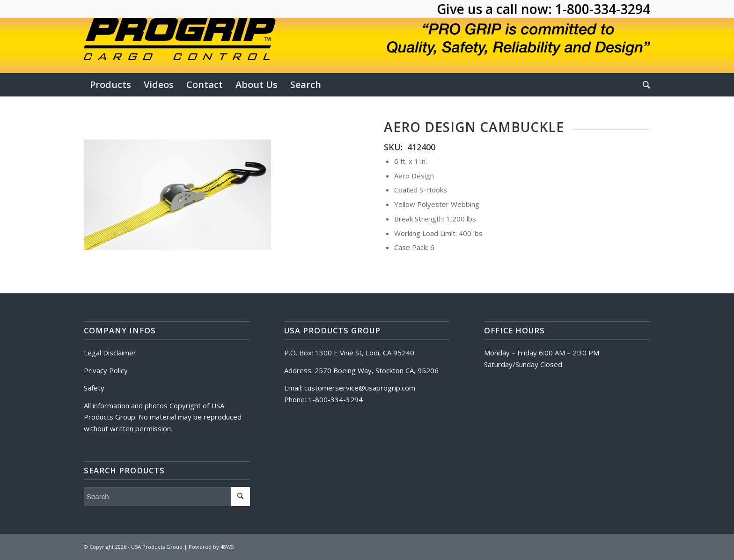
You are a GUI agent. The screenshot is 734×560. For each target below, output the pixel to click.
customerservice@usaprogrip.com (360, 388)
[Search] (643, 85)
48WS (227, 547)
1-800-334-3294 (603, 9)
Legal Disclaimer (110, 353)
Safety (94, 388)
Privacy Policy (106, 370)
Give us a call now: (496, 9)
